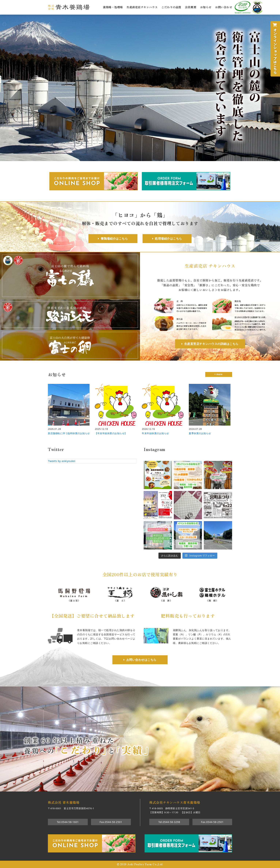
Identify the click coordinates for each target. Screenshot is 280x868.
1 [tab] (132, 788)
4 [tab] (148, 788)
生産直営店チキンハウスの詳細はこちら (211, 344)
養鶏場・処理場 (113, 7)
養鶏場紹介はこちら (114, 239)
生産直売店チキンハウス (142, 7)
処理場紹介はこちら (168, 239)
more (220, 374)
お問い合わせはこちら (141, 660)
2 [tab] (137, 788)
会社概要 (191, 7)
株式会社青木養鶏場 (69, 7)
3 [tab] (143, 788)
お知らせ (206, 7)
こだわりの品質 (171, 7)
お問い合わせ (224, 7)
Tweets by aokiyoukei (62, 461)
